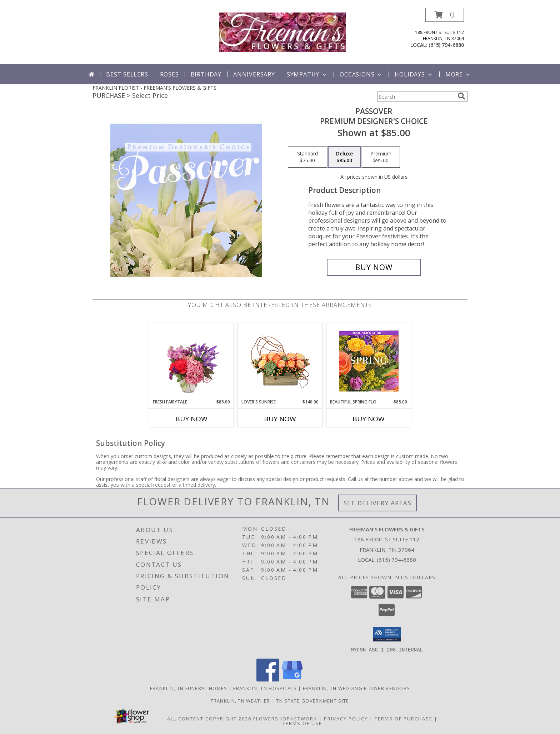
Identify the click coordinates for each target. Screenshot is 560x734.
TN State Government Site (312, 700)
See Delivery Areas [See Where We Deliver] (378, 503)
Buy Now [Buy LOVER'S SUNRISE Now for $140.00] (280, 419)
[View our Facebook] (268, 679)
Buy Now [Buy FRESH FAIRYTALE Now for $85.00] (191, 419)
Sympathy (307, 74)
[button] (445, 15)
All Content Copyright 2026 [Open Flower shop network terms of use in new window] (209, 718)
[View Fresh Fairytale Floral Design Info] (192, 361)
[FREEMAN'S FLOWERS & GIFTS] (283, 32)
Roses (169, 74)
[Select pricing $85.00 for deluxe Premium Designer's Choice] (344, 157)
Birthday (206, 74)
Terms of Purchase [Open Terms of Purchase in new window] (404, 718)
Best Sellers (127, 74)
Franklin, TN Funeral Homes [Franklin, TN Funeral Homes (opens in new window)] (189, 688)
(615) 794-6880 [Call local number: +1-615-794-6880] (446, 45)
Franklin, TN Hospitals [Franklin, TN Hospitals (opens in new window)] (265, 688)
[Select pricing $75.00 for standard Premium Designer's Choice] (307, 157)
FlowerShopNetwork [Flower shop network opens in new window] (285, 718)
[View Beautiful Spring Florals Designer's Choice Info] (369, 361)
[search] (461, 96)
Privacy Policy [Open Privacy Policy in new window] (346, 718)
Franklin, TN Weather (240, 700)
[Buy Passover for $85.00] (374, 267)
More (458, 74)
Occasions (361, 74)
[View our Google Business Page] (292, 679)
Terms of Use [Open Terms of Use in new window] (302, 723)
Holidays (414, 74)
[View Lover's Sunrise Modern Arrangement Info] (280, 361)
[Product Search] (416, 96)
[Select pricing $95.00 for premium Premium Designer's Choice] (381, 157)
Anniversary (254, 74)
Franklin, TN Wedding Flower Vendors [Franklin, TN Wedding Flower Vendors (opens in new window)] (357, 688)
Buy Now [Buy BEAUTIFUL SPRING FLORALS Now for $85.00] (369, 419)
